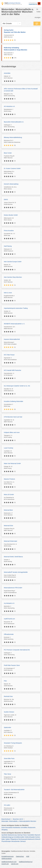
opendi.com (15, 864)
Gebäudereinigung (7, 837)
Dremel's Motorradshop (11, 184)
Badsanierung (12, 835)
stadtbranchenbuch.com (9, 862)
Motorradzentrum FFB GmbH (13, 588)
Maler (3, 839)
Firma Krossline (9, 231)
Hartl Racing (8, 246)
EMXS (6, 200)
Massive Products (9, 479)
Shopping (4, 830)
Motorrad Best (8, 510)
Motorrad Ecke (8, 526)
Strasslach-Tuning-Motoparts (13, 743)
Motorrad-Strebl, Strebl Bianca (13, 557)
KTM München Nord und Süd (13, 417)
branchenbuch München (12, 3)
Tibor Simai (7, 774)
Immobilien (24, 828)
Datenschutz (20, 856)
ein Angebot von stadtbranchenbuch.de (13, 4)
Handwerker (16, 828)
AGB (28, 856)
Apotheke (4, 835)
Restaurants (32, 828)
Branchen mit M (18, 819)
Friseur (25, 835)
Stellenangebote (7, 859)
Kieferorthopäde (30, 837)
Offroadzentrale (9, 634)
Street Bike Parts (9, 758)
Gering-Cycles (21, 31)
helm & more (8, 293)
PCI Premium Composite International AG (17, 650)
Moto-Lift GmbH (9, 495)
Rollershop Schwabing (21, 49)
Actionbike (7, 73)
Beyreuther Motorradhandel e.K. (14, 122)
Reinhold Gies (8, 696)
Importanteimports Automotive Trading (16, 308)
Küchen (38, 837)
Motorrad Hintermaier (11, 541)
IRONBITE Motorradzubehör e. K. (14, 324)
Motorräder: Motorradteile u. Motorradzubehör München (19, 821)
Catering (19, 835)
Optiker (8, 839)
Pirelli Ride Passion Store (12, 665)
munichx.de (5, 864)
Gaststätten (31, 835)
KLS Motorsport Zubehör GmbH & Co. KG (17, 386)
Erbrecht (38, 839)
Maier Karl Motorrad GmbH (12, 463)
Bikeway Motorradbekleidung (13, 137)
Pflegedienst (14, 839)
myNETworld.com (9, 619)
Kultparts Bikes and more (12, 432)
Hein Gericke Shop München (13, 277)
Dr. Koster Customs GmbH (12, 168)
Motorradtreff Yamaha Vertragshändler (16, 572)
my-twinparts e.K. (9, 603)
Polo (5, 681)
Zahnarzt (23, 841)
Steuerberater (16, 841)
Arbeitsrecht (31, 839)
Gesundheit (9, 828)
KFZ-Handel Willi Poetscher (13, 370)
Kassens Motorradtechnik (12, 339)
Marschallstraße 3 (22, 54)
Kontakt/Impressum (8, 856)
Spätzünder (8, 727)
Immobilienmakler (19, 837)
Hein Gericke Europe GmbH (13, 262)
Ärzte (3, 828)
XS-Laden (7, 805)
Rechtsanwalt (23, 839)
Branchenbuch (6, 819)
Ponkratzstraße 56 (22, 36)
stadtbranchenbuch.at (26, 862)
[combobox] (3, 24)
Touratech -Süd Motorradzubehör (14, 790)
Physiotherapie (6, 841)
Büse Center (8, 153)
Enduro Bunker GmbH (11, 215)
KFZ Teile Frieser (9, 355)
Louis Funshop (9, 448)
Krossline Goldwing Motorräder (14, 401)
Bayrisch (38, 835)
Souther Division (9, 712)
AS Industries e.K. (10, 106)
